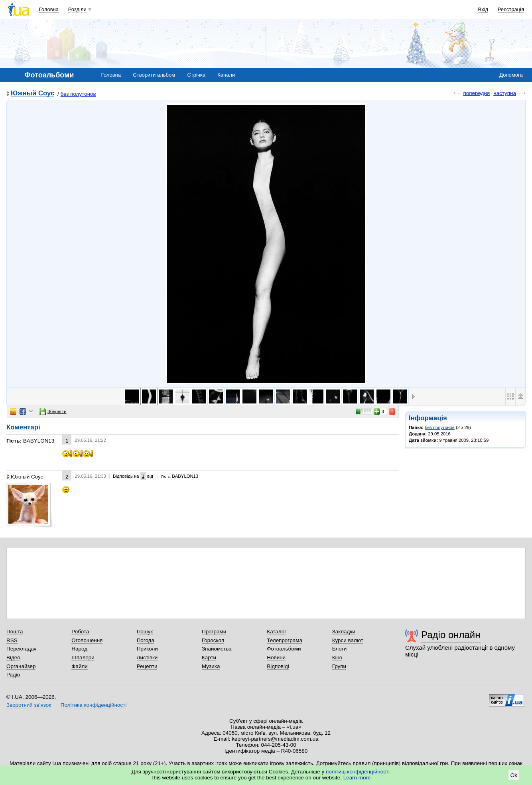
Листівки (147, 657)
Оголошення (87, 640)
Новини (276, 657)
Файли (80, 666)
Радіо (13, 675)
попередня (476, 93)
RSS (12, 640)
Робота (80, 632)
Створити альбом (154, 75)
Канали (226, 75)
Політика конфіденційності (94, 705)
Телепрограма (285, 640)
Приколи (147, 649)
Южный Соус (33, 94)
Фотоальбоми (284, 649)
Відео (13, 657)
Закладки (344, 632)
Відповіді (278, 666)
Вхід (483, 9)
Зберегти (53, 411)
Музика (211, 666)
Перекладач (21, 649)
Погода (146, 640)
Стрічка (196, 75)
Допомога (511, 75)
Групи (339, 666)
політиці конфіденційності (358, 772)
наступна (505, 93)
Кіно (337, 657)
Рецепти (147, 666)
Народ (79, 649)
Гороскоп (213, 640)
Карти (209, 657)
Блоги (340, 649)
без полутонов (78, 94)
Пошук (145, 632)
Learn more (357, 778)
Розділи (77, 9)
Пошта (15, 632)
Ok (514, 775)
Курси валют (348, 640)
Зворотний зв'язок (29, 705)
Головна (49, 9)
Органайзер (21, 666)
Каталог (277, 632)
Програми (214, 632)
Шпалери (83, 657)
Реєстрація (511, 9)
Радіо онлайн (451, 635)
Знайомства (217, 649)
